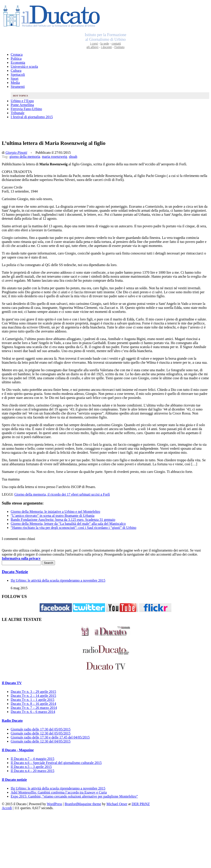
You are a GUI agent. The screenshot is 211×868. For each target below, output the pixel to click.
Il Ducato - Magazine (18, 750)
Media (15, 83)
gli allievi (92, 47)
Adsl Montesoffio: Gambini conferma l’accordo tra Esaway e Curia (59, 792)
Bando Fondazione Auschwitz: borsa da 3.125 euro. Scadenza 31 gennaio (63, 520)
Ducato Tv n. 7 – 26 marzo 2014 (34, 708)
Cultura (16, 71)
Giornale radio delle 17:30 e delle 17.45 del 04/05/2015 (50, 737)
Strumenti (18, 87)
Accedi (7, 808)
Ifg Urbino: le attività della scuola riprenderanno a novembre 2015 (58, 580)
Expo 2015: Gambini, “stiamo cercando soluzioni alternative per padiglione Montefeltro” (74, 796)
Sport (15, 79)
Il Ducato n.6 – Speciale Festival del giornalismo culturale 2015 (56, 763)
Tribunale (18, 113)
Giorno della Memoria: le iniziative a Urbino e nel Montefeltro (55, 512)
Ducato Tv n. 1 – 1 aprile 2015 (32, 700)
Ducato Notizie (15, 572)
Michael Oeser (117, 804)
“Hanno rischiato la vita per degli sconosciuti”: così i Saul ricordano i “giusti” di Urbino (73, 528)
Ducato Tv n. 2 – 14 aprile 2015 (33, 696)
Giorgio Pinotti (16, 153)
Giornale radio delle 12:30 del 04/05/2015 (41, 741)
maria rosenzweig (54, 157)
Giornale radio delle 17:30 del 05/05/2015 (41, 729)
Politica (16, 58)
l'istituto (119, 47)
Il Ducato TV (12, 683)
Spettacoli (18, 75)
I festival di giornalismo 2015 (32, 117)
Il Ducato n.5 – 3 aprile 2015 (31, 767)
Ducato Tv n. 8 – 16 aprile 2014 (33, 704)
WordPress (54, 804)
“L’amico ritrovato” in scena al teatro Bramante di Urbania (53, 516)
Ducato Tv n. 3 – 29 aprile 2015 (33, 692)
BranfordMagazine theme (83, 804)
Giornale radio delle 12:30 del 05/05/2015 (41, 733)
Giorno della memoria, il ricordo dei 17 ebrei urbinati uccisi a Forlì (62, 494)
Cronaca (17, 54)
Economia (18, 63)
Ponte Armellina (22, 105)
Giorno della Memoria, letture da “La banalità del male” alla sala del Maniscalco (68, 524)
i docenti (107, 47)
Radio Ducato (12, 721)
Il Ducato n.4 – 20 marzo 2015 (32, 771)
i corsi (94, 44)
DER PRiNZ (141, 804)
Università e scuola (24, 67)
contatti (116, 44)
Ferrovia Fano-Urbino (26, 109)
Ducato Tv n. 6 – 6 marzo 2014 (33, 712)
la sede (105, 44)
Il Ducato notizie (14, 780)
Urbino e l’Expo (22, 101)
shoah (73, 157)
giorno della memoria (25, 157)
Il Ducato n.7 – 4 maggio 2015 (32, 759)
